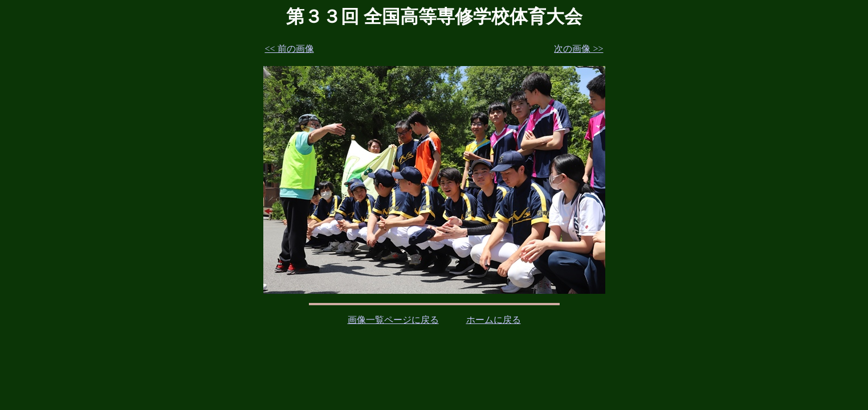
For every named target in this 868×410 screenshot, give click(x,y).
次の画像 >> (578, 49)
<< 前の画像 (290, 49)
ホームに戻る (494, 320)
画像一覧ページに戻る (393, 320)
